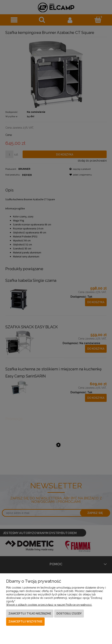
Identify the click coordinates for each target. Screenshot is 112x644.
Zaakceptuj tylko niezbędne (30, 614)
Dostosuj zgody (69, 614)
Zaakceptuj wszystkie (25, 622)
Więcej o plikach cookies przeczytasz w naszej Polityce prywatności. (49, 605)
